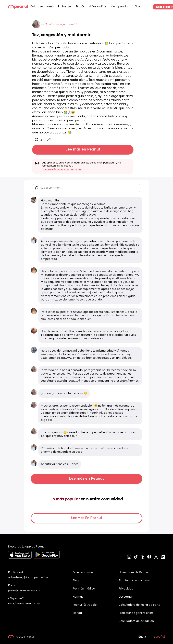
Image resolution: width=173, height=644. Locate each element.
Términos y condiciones (134, 581)
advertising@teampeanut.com (29, 578)
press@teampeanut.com (25, 591)
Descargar (126, 597)
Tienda (77, 613)
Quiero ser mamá (42, 7)
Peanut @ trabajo (85, 605)
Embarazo (65, 7)
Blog (76, 581)
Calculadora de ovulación (136, 621)
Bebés (80, 7)
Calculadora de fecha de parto (139, 605)
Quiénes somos (83, 573)
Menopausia (119, 7)
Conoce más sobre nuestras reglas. (62, 170)
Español (159, 637)
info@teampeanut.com (24, 604)
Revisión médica (84, 589)
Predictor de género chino (136, 613)
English (143, 637)
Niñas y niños (98, 7)
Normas (78, 597)
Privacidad (126, 589)
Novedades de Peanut (134, 573)
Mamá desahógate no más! (61, 24)
